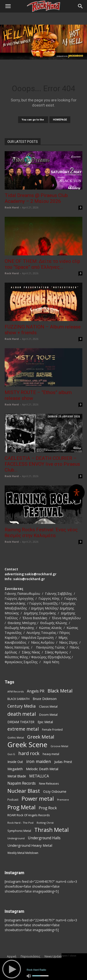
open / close (69, 956)
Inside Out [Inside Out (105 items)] (15, 762)
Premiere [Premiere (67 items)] (63, 800)
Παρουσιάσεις (30, 956)
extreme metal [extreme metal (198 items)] (23, 729)
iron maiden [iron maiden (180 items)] (39, 761)
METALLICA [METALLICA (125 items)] (39, 776)
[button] (8, 6)
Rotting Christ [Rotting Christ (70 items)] (45, 823)
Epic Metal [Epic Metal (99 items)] (45, 722)
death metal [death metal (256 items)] (22, 714)
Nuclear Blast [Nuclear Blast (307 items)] (24, 791)
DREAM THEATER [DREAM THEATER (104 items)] (21, 722)
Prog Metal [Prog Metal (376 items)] (21, 807)
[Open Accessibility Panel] (77, 492)
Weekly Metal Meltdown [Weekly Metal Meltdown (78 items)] (23, 853)
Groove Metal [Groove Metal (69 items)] (59, 746)
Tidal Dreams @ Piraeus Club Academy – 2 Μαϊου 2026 (36, 198)
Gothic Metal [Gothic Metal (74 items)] (16, 738)
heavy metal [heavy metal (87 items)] (51, 754)
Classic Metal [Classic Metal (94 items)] (48, 706)
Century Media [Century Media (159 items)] (22, 706)
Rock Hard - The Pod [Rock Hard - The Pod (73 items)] (20, 823)
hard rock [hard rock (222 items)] (29, 753)
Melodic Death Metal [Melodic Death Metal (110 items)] (42, 769)
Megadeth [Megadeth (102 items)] (15, 769)
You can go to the (33, 120)
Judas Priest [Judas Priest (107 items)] (63, 762)
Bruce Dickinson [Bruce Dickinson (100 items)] (45, 699)
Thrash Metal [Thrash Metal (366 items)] (52, 830)
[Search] (81, 6)
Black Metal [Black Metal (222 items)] (60, 691)
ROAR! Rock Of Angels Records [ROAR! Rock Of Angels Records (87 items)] (29, 815)
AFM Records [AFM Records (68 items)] (16, 691)
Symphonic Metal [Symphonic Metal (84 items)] (19, 831)
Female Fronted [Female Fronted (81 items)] (52, 730)
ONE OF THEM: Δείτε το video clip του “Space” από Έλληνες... (42, 264)
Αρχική (12, 956)
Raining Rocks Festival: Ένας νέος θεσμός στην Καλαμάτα (41, 533)
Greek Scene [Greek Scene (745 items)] (27, 745)
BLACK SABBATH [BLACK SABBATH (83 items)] (18, 699)
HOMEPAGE (60, 120)
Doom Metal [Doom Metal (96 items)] (48, 715)
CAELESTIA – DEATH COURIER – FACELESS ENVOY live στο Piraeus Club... (42, 464)
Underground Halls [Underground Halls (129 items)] (44, 838)
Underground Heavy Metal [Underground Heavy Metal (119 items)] (30, 845)
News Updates (54, 956)
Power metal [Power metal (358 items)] (38, 799)
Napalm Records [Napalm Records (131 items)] (22, 783)
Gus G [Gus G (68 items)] (11, 754)
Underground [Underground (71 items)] (16, 838)
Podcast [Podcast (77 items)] (13, 799)
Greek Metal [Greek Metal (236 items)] (41, 737)
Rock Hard (12, 207)
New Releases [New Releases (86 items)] (49, 783)
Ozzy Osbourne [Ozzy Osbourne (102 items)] (55, 791)
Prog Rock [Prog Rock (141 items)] (48, 808)
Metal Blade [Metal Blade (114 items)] (17, 776)
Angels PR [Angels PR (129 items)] (36, 691)
